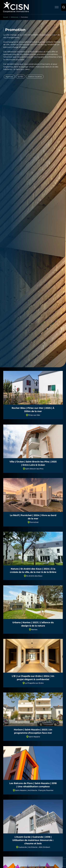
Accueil (6, 17)
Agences (9, 77)
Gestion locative (35, 77)
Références (14, 17)
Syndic (21, 77)
